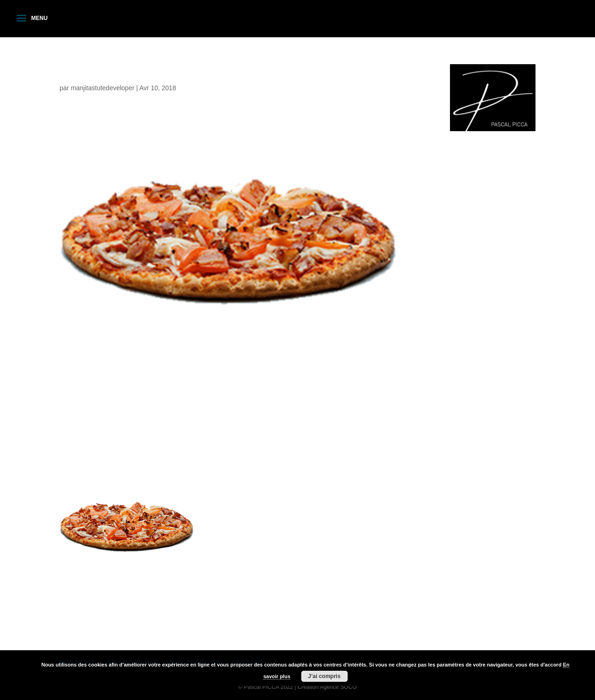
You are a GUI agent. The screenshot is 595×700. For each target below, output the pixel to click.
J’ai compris (324, 676)
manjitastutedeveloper (102, 88)
